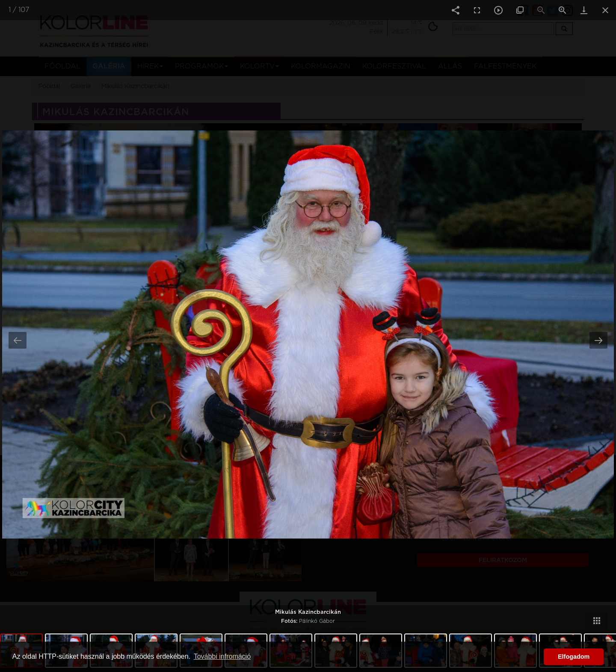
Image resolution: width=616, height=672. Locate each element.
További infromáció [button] (222, 656)
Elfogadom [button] (574, 657)
